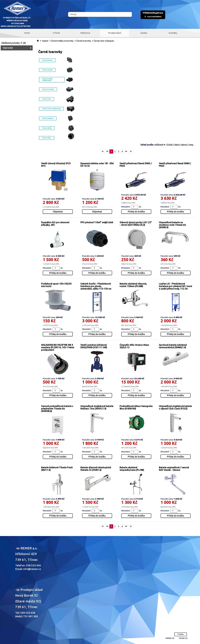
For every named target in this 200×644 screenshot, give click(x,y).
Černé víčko (47, 138)
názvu (184, 145)
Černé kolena (47, 60)
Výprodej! (17, 48)
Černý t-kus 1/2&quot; (104, 41)
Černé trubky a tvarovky (62, 41)
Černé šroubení (48, 89)
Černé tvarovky (84, 41)
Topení (45, 41)
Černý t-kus (47, 99)
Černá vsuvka (47, 70)
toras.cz (183, 638)
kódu (170, 145)
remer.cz (170, 638)
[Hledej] (100, 14)
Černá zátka (47, 128)
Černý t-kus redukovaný (51, 109)
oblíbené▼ (160, 145)
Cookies (181, 634)
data (177, 145)
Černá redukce (48, 118)
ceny (191, 145)
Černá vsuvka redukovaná (47, 80)
